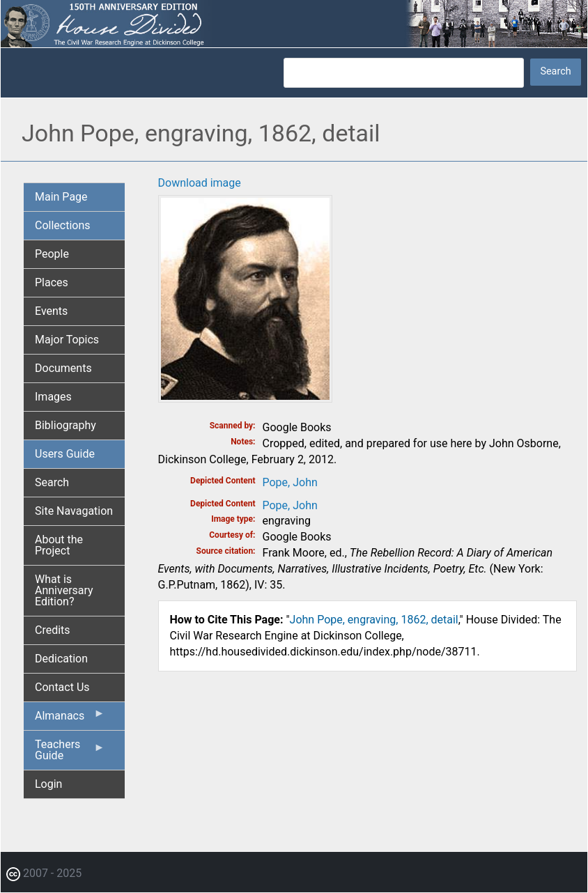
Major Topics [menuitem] (67, 340)
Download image (200, 183)
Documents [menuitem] (63, 368)
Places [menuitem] (52, 282)
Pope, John (290, 482)
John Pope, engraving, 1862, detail (374, 620)
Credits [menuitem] (53, 630)
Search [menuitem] (52, 482)
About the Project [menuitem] (59, 545)
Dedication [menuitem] (61, 659)
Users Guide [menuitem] (65, 454)
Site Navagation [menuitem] (74, 511)
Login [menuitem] (48, 784)
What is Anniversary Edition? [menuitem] (64, 590)
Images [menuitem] (53, 397)
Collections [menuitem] (63, 225)
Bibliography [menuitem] (65, 425)
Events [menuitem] (51, 311)
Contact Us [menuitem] (62, 687)
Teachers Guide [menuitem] (70, 754)
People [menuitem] (52, 254)
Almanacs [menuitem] (70, 719)
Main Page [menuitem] (61, 197)
